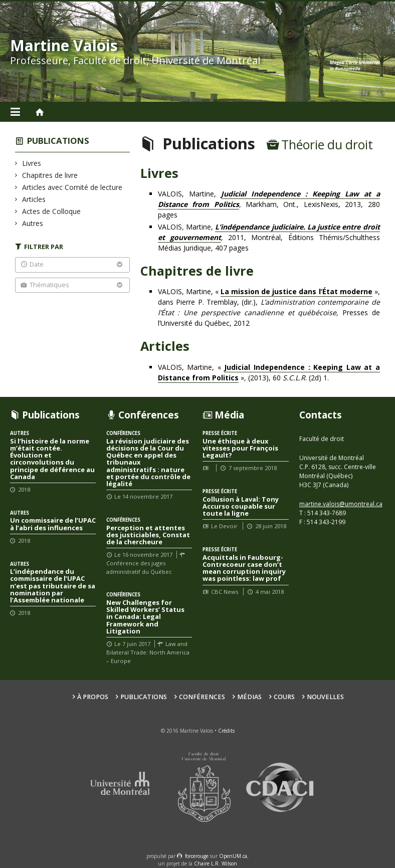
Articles (34, 199)
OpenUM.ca (233, 856)
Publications (58, 141)
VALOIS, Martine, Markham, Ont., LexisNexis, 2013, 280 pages (269, 204)
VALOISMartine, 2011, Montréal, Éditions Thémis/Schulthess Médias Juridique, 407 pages (269, 237)
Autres (33, 223)
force (197, 856)
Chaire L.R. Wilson (216, 863)
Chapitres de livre (50, 175)
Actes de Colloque (52, 211)
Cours (284, 697)
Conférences (202, 697)
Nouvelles (325, 697)
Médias (249, 697)
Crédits (226, 731)
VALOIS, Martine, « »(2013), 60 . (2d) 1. (269, 373)
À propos (93, 697)
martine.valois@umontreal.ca (341, 504)
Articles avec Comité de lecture (72, 187)
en (363, 92)
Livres (32, 163)
